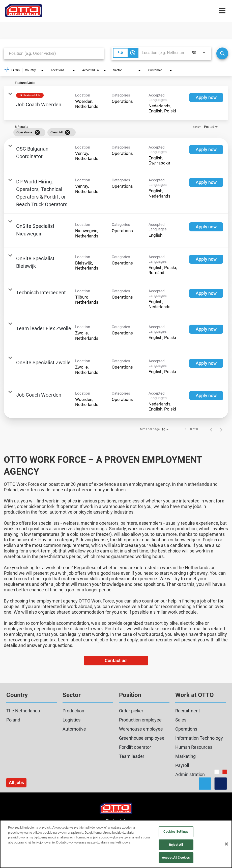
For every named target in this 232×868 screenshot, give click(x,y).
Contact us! (116, 660)
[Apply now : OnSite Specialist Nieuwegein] (206, 227)
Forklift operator (135, 747)
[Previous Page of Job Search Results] (211, 429)
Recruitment (188, 711)
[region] (116, 844)
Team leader (132, 756)
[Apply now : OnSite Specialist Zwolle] (206, 363)
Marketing (185, 756)
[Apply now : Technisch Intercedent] (206, 293)
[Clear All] (68, 132)
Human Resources (194, 747)
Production (73, 711)
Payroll (182, 765)
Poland (13, 720)
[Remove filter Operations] (37, 132)
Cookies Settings (176, 831)
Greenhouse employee (142, 738)
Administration (190, 774)
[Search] (222, 53)
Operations (186, 729)
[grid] (109, 132)
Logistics (71, 720)
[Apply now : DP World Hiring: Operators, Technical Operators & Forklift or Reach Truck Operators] (206, 182)
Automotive (74, 729)
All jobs (16, 782)
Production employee (140, 720)
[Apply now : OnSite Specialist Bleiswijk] (206, 259)
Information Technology (199, 738)
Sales (181, 720)
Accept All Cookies (176, 858)
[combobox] (54, 53)
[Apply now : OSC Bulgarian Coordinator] (206, 150)
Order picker (131, 711)
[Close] (226, 844)
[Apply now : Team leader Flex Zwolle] (206, 329)
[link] (116, 103)
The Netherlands (23, 711)
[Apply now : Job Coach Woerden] (206, 98)
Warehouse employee (141, 729)
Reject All (176, 845)
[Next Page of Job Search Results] (221, 429)
